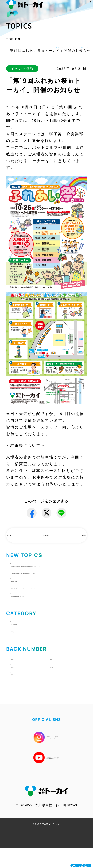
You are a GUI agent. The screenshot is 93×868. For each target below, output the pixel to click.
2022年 (18, 694)
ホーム (26, 49)
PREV (19, 539)
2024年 (18, 687)
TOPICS (46, 49)
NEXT (74, 539)
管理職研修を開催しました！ (38, 616)
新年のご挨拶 (23, 595)
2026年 (18, 679)
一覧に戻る (46, 539)
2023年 (56, 687)
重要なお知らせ (26, 651)
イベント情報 (72, 49)
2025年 (56, 679)
